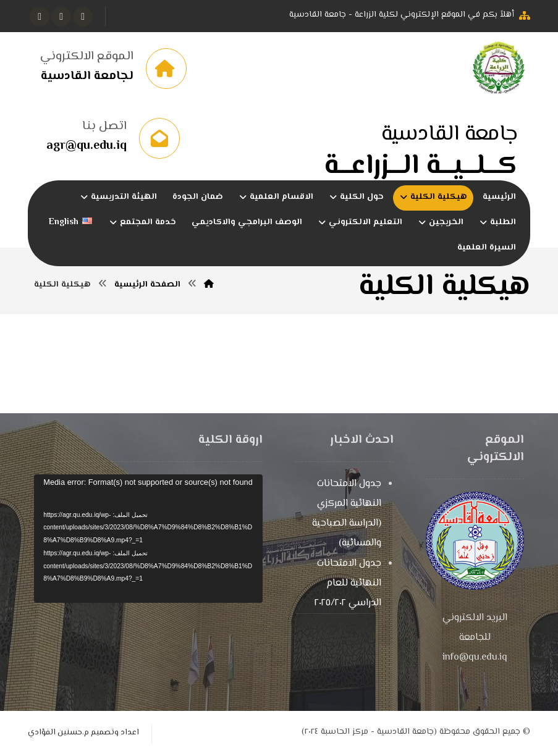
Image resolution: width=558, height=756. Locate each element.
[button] (83, 17)
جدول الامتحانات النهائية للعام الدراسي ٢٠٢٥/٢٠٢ (348, 584)
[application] (148, 539)
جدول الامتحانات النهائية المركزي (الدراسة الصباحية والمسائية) (347, 514)
